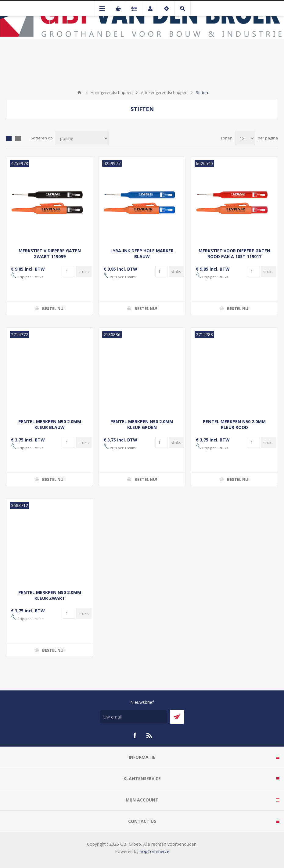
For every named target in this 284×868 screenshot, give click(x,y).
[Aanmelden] (133, 717)
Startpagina (79, 92)
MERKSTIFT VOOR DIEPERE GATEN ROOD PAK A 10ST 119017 (234, 254)
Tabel (9, 139)
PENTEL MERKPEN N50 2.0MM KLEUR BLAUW (50, 424)
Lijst (18, 139)
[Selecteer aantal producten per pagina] (245, 138)
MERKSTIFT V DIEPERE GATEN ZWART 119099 (50, 254)
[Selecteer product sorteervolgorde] (82, 138)
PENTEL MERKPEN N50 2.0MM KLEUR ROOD (234, 424)
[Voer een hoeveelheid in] (69, 272)
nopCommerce (155, 851)
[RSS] (149, 736)
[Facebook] (135, 736)
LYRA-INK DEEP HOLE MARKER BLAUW (142, 254)
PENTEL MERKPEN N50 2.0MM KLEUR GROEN (142, 424)
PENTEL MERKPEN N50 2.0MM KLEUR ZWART (50, 595)
